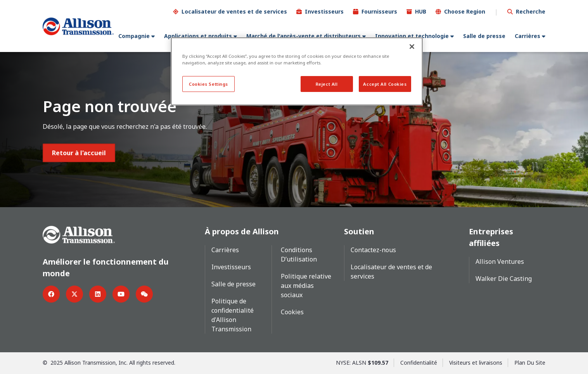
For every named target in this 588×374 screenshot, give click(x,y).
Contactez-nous (373, 249)
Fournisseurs (379, 11)
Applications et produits (198, 35)
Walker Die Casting (504, 278)
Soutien (359, 231)
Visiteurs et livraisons (476, 362)
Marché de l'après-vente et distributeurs (304, 35)
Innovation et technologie (412, 35)
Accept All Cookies (385, 84)
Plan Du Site (530, 362)
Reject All (327, 84)
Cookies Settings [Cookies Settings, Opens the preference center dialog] (208, 84)
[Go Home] (78, 26)
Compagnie (134, 35)
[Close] (412, 47)
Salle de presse (484, 35)
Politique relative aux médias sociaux (306, 285)
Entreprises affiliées (491, 237)
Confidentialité (419, 362)
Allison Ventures (500, 261)
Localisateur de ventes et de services (234, 11)
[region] (297, 71)
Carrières (527, 35)
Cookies (292, 312)
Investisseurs (324, 11)
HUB (421, 11)
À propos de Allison (242, 231)
